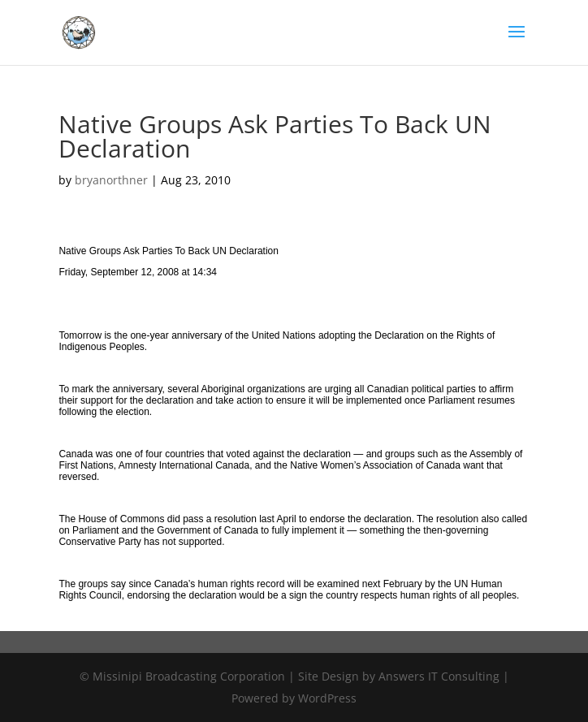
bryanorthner (111, 180)
